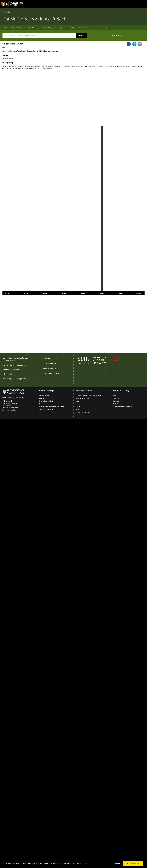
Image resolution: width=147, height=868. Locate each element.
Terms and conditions (9, 410)
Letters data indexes (51, 373)
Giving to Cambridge (83, 412)
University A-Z (7, 401)
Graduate (42, 398)
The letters (31, 28)
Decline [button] (117, 864)
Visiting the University (83, 398)
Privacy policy (8, 374)
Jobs (78, 410)
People (60, 28)
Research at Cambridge (121, 391)
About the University (84, 391)
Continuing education (46, 404)
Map (77, 401)
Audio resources (49, 363)
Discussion (116, 401)
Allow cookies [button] (133, 864)
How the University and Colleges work (89, 395)
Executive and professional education (51, 407)
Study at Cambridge (47, 391)
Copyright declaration (11, 370)
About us (99, 28)
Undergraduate (44, 395)
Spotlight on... (117, 404)
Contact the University (10, 403)
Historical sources (50, 358)
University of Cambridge (14, 365)
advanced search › (116, 36)
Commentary (46, 28)
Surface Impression (19, 379)
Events (78, 407)
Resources (85, 28)
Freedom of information (10, 408)
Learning (72, 28)
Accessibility (6, 406)
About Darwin (16, 28)
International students (46, 401)
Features (116, 398)
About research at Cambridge (122, 407)
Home (4, 12)
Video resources (49, 368)
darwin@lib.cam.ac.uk (11, 361)
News (78, 404)
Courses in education (46, 410)
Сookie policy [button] (81, 863)
